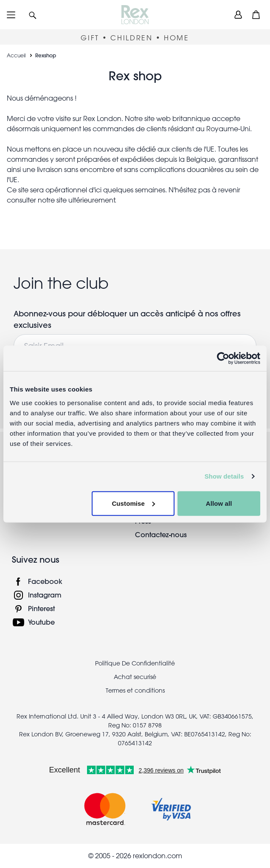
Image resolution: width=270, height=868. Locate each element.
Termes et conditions (135, 690)
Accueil (16, 55)
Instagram (45, 595)
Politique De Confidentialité (135, 663)
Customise (133, 503)
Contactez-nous (161, 534)
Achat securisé (135, 677)
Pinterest (41, 608)
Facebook (45, 581)
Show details (224, 476)
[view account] (238, 15)
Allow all (219, 503)
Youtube (41, 622)
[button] (33, 15)
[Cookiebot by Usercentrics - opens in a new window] (223, 358)
